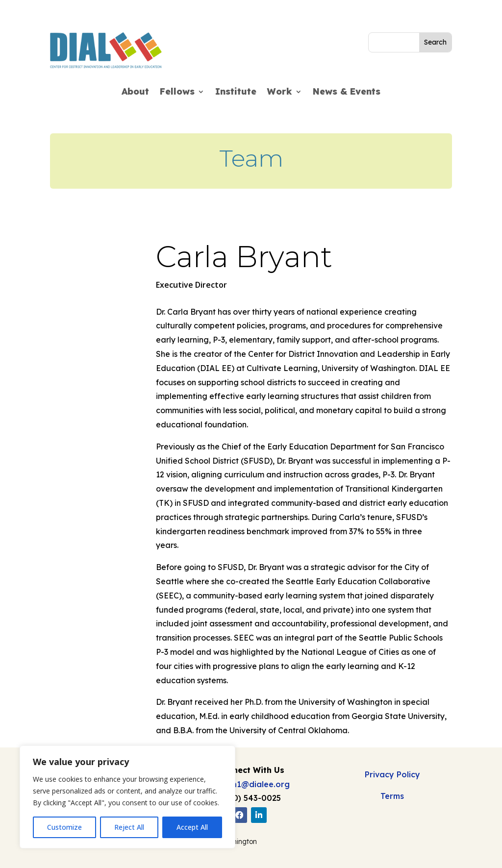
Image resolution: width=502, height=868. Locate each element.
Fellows (177, 93)
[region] (127, 797)
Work (280, 93)
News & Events (347, 93)
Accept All (192, 827)
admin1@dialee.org (251, 784)
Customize (64, 827)
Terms (392, 796)
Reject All (129, 827)
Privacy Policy (392, 774)
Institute (236, 93)
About (135, 93)
